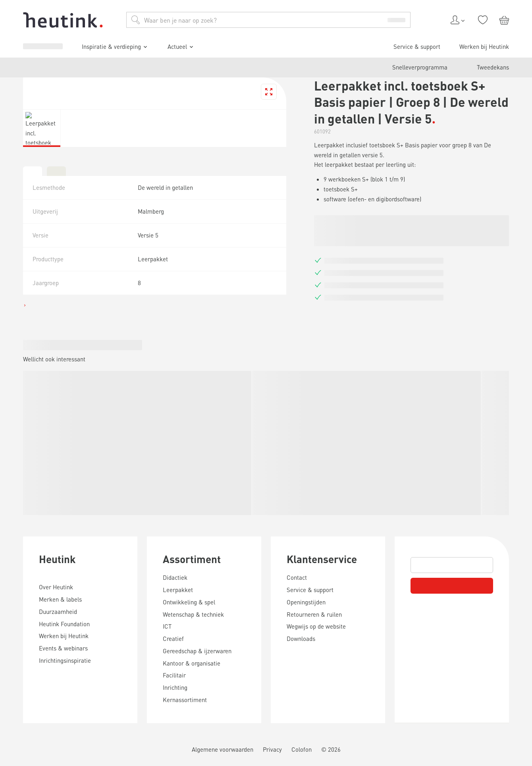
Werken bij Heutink (44, 640)
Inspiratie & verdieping (53, 608)
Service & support (42, 632)
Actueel (34, 619)
